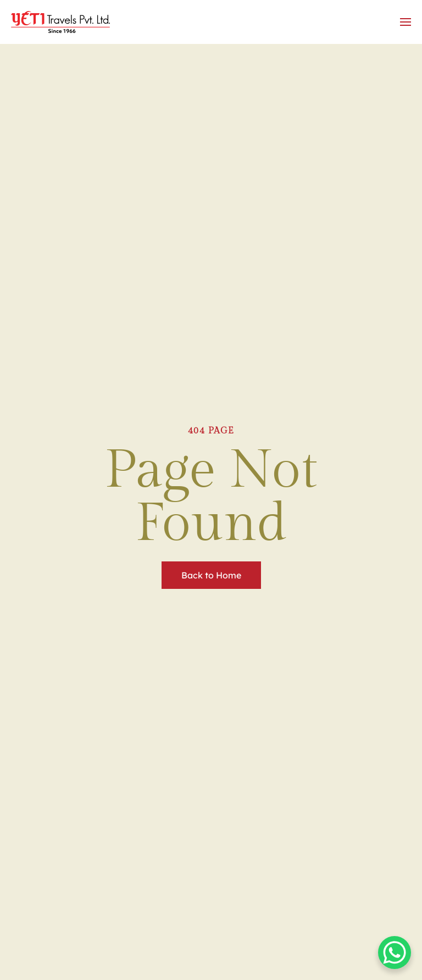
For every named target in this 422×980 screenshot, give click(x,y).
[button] (406, 22)
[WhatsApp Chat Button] (395, 953)
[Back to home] (62, 22)
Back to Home (211, 575)
